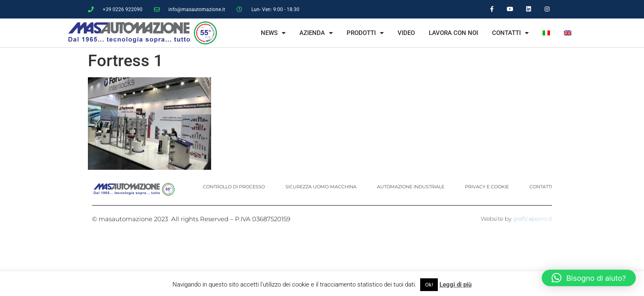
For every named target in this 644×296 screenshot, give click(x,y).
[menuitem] (546, 33)
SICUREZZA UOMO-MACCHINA (321, 187)
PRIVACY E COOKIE (487, 187)
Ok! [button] (429, 285)
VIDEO (406, 33)
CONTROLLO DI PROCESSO (234, 187)
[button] (589, 278)
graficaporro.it (532, 219)
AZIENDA (316, 33)
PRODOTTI (365, 33)
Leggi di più (455, 284)
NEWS (273, 33)
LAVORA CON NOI (453, 33)
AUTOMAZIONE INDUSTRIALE (411, 187)
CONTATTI (510, 33)
